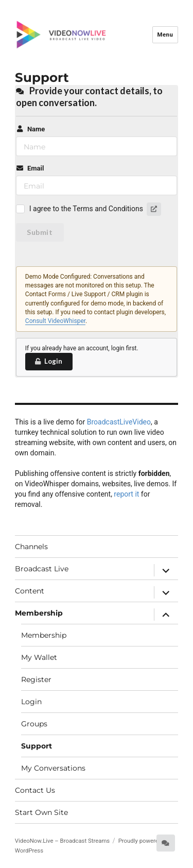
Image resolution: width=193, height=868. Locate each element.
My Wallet (39, 657)
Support (37, 746)
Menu (165, 35)
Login (48, 361)
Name (30, 129)
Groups (34, 724)
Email (30, 168)
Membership (39, 613)
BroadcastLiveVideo (119, 422)
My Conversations (53, 768)
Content (30, 591)
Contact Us (35, 790)
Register (36, 679)
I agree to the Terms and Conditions (86, 209)
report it (126, 494)
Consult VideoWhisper (55, 321)
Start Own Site (41, 812)
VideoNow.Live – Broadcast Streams (62, 841)
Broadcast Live (42, 569)
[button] (154, 209)
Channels (31, 547)
